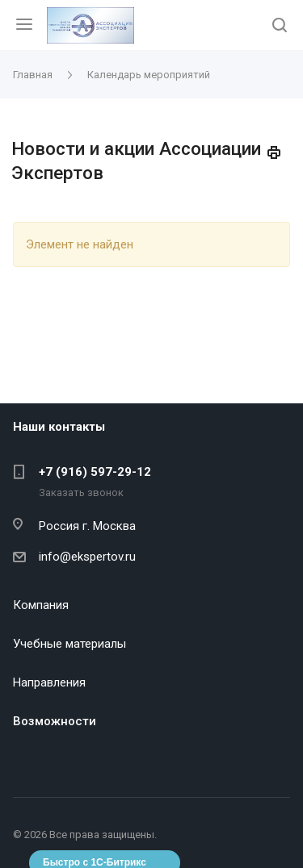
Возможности (55, 721)
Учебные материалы (69, 644)
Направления (49, 682)
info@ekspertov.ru (87, 557)
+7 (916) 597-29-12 (95, 472)
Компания (41, 605)
